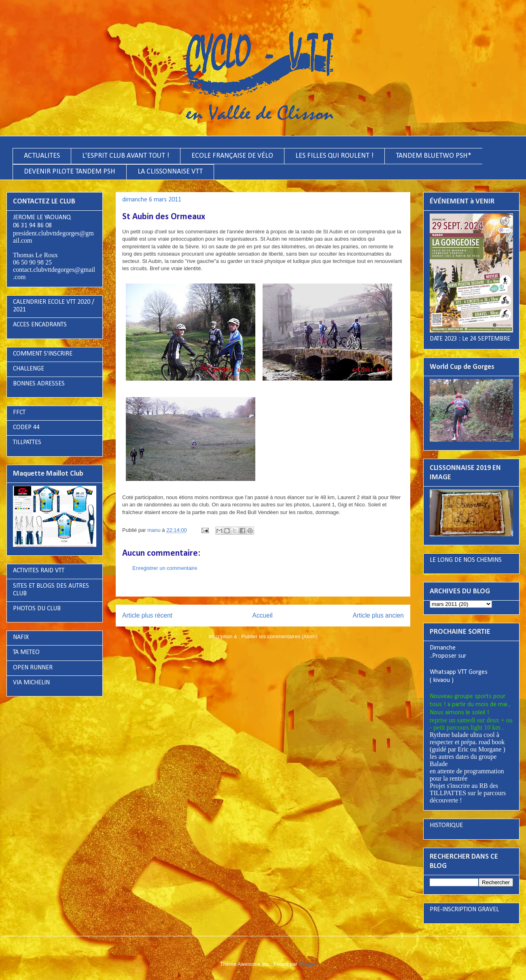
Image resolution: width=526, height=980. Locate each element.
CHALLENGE (29, 369)
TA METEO (26, 652)
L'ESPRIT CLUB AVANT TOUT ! (126, 156)
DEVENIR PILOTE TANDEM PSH (70, 172)
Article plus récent (147, 615)
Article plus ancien (378, 615)
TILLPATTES (27, 442)
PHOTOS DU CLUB (37, 609)
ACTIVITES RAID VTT (39, 571)
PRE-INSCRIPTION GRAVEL (464, 910)
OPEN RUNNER (33, 668)
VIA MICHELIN (31, 683)
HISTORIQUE (446, 825)
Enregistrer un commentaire (165, 568)
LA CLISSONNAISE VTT (170, 172)
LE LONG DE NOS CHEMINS (466, 560)
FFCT (19, 413)
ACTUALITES (42, 156)
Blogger (308, 964)
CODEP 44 (26, 428)
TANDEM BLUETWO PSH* (434, 156)
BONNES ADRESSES (39, 384)
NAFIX (21, 637)
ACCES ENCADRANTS (40, 325)
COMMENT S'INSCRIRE (43, 354)
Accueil (263, 615)
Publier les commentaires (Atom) (279, 636)
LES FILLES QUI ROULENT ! (334, 156)
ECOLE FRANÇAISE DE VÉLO (232, 156)
